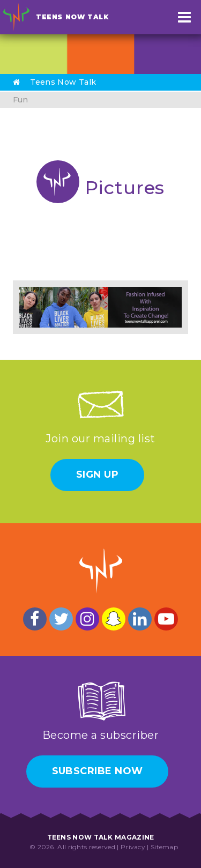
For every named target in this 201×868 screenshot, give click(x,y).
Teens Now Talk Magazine (101, 837)
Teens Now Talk (72, 17)
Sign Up (97, 474)
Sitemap (164, 847)
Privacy (133, 847)
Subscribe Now (98, 771)
